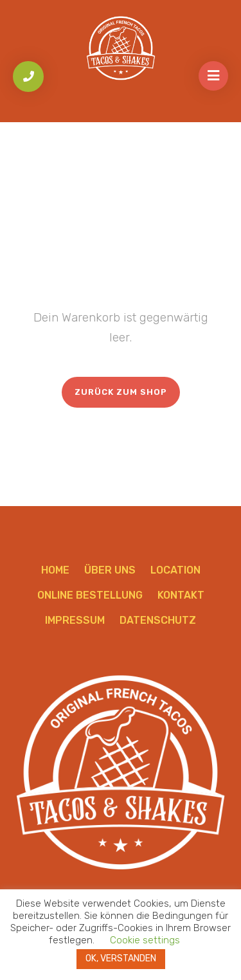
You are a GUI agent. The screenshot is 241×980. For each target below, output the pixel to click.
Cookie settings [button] (145, 940)
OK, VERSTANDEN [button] (121, 958)
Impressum (75, 620)
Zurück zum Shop (121, 392)
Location (175, 570)
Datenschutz (158, 620)
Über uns (110, 570)
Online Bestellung (90, 595)
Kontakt (181, 595)
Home (55, 570)
